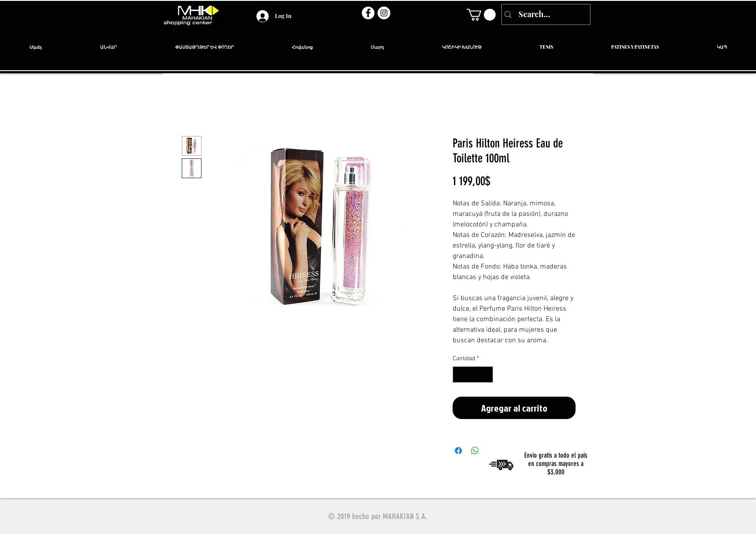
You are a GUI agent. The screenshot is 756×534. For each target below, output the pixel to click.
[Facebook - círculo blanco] (368, 13)
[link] (481, 15)
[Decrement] (459, 375)
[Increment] (486, 375)
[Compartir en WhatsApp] (475, 451)
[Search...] (545, 14)
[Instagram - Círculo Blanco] (384, 13)
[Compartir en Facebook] (458, 451)
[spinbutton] (473, 375)
